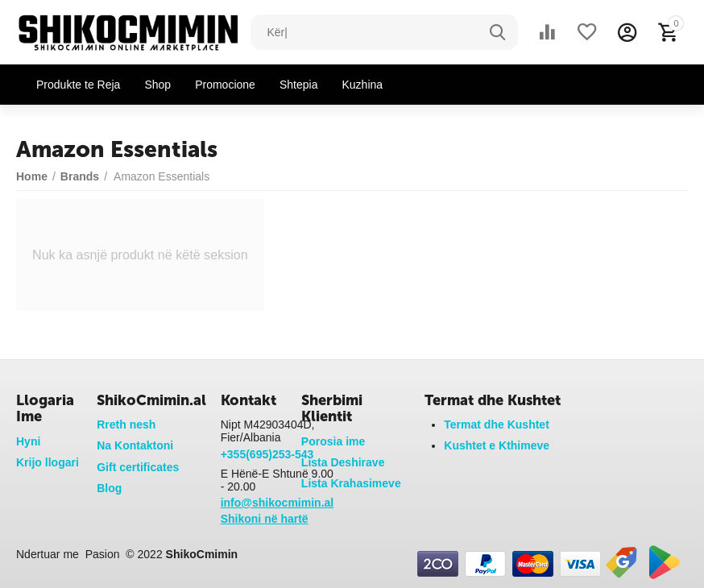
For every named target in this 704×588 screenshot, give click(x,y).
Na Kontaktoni (135, 445)
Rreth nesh (126, 424)
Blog (109, 488)
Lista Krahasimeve (351, 483)
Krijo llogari (48, 462)
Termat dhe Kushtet (497, 424)
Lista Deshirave (343, 462)
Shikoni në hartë (265, 519)
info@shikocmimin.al (277, 503)
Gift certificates (138, 467)
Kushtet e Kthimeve (497, 445)
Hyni (28, 441)
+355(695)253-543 (267, 454)
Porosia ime (333, 441)
